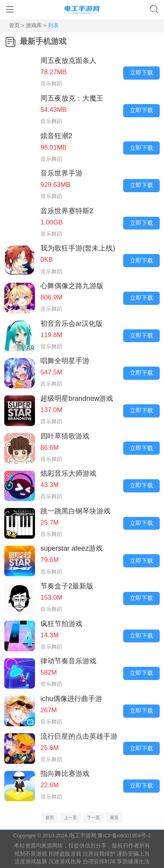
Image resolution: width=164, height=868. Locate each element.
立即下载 (141, 73)
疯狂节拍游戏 (61, 624)
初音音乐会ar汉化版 (72, 324)
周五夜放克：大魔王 (72, 98)
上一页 (71, 818)
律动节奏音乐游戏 (68, 661)
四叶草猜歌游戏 (65, 436)
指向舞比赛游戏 (65, 774)
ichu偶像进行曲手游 (71, 699)
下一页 (93, 818)
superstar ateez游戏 (72, 548)
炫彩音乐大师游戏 (68, 473)
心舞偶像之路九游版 (72, 286)
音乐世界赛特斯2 (67, 211)
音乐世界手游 (61, 173)
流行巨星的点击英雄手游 (79, 736)
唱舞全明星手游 (65, 361)
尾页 (114, 818)
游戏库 (34, 25)
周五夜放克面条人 (68, 61)
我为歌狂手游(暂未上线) (78, 248)
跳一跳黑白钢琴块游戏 (75, 511)
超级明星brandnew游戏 (77, 398)
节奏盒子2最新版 (67, 586)
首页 (15, 25)
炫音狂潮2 (56, 136)
